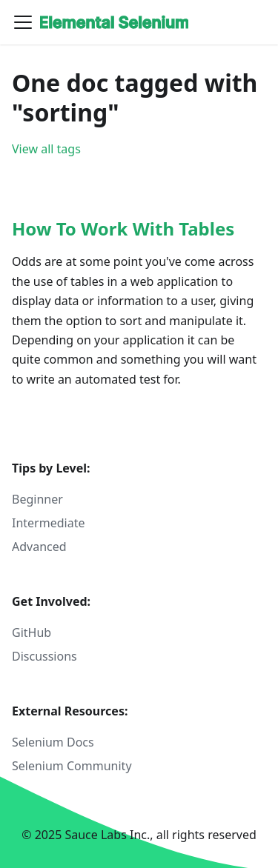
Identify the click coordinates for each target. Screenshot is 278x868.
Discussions (44, 656)
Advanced (39, 547)
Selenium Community (72, 766)
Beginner (37, 499)
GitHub (32, 632)
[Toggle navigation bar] (23, 22)
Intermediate (48, 523)
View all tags (46, 149)
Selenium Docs (53, 742)
